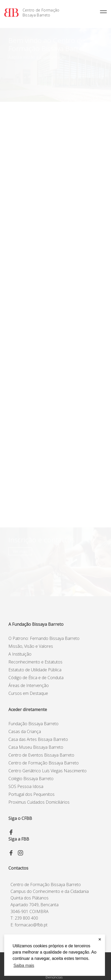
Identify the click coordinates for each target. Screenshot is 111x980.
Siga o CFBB (20, 818)
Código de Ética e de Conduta (36, 678)
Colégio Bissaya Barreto (31, 779)
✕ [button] (100, 939)
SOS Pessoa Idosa (26, 786)
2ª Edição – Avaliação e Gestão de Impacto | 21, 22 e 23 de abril (48, 284)
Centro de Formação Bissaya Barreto (41, 13)
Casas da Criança (25, 731)
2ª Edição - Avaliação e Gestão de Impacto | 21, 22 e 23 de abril (48, 136)
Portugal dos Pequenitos (31, 794)
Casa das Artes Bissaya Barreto (38, 739)
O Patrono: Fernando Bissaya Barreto (44, 638)
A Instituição (20, 654)
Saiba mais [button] (24, 965)
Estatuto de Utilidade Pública (35, 670)
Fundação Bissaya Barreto (33, 724)
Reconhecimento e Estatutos (35, 662)
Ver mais (92, 106)
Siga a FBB (19, 839)
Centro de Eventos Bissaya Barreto (41, 755)
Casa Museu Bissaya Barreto (36, 747)
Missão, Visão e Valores (31, 646)
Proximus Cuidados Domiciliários (39, 802)
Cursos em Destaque (28, 693)
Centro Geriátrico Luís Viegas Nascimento (47, 771)
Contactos (18, 868)
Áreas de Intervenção (29, 685)
